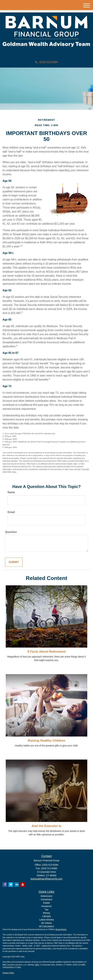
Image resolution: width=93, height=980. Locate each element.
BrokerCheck (61, 929)
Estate (47, 903)
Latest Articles (46, 920)
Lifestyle (46, 916)
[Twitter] (11, 885)
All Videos (46, 923)
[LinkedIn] (17, 885)
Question (11, 532)
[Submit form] (14, 562)
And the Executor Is (47, 826)
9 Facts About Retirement (47, 652)
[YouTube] (23, 885)
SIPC (37, 965)
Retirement (46, 896)
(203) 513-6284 (46, 62)
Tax (47, 910)
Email (11, 512)
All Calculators (46, 926)
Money (46, 913)
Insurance (46, 906)
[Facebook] (5, 885)
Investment (46, 899)
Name (11, 492)
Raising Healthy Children (46, 740)
